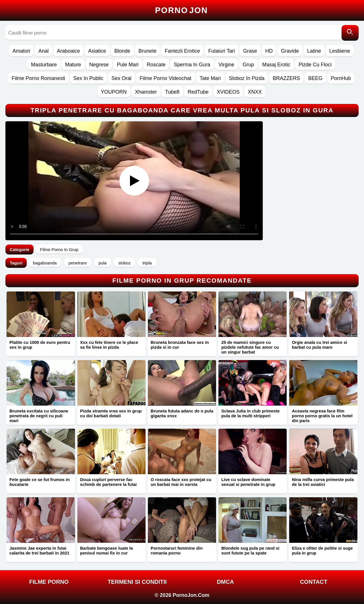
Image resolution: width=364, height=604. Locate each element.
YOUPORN (114, 92)
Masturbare (44, 65)
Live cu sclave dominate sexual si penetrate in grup (248, 482)
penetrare (78, 263)
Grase (250, 51)
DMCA (226, 582)
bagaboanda (45, 263)
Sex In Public (88, 78)
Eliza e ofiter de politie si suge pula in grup (322, 550)
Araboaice (68, 51)
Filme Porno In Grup (59, 249)
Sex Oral (121, 78)
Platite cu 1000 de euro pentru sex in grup (40, 345)
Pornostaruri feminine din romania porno (177, 550)
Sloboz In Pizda (247, 78)
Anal (44, 51)
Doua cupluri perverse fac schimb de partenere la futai (108, 482)
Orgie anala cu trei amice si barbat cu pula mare (319, 345)
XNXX (255, 92)
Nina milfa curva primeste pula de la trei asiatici (323, 482)
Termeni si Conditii (137, 582)
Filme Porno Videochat (166, 78)
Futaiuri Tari (222, 51)
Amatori (21, 51)
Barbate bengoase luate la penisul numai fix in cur (107, 550)
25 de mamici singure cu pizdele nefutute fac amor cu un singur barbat (250, 347)
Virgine (226, 65)
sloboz (124, 263)
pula (103, 263)
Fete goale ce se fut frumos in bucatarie (40, 482)
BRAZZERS (286, 78)
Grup (248, 65)
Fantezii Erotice (182, 51)
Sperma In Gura (192, 65)
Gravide (290, 51)
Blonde (122, 51)
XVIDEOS (228, 92)
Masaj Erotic (276, 65)
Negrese (99, 65)
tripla (147, 263)
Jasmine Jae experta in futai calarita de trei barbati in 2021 (39, 550)
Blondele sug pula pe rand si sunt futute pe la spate (250, 550)
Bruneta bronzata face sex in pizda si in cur (180, 345)
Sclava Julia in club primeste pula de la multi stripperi (250, 413)
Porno (181, 10)
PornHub (341, 78)
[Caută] (350, 33)
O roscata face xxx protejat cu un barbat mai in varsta (181, 482)
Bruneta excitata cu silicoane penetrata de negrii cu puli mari (39, 416)
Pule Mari (128, 65)
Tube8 (172, 92)
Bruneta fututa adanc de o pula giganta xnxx (182, 413)
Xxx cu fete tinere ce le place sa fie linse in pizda (109, 345)
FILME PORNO (49, 582)
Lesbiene (340, 51)
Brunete (147, 51)
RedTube (198, 92)
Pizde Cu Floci (315, 65)
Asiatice (97, 51)
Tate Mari (210, 78)
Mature (73, 65)
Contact (314, 582)
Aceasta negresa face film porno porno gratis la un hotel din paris (322, 416)
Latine (314, 51)
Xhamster (146, 92)
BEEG (315, 78)
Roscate (156, 65)
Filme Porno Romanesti (38, 78)
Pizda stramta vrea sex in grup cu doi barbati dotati (111, 413)
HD (269, 51)
